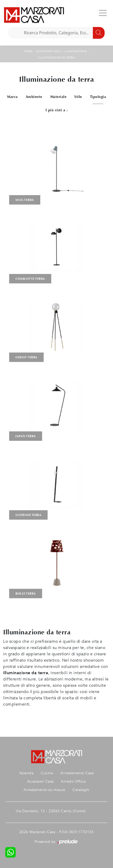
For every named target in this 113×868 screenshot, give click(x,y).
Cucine (47, 773)
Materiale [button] (58, 97)
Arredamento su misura (44, 790)
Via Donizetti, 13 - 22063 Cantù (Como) (51, 811)
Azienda (27, 773)
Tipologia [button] (98, 97)
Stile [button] (78, 97)
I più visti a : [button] (57, 110)
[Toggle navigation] (103, 13)
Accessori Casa (48, 51)
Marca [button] (12, 97)
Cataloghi (81, 790)
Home (28, 51)
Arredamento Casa (77, 773)
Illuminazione (75, 51)
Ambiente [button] (34, 97)
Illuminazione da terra (56, 58)
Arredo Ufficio (73, 781)
